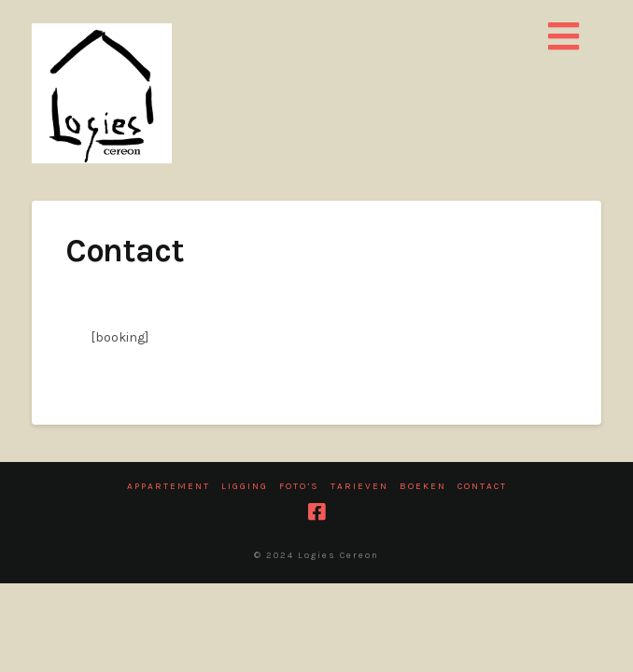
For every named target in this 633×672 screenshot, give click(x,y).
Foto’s (299, 486)
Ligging (245, 486)
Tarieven (359, 486)
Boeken (423, 486)
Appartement (169, 486)
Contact (482, 486)
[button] (564, 38)
